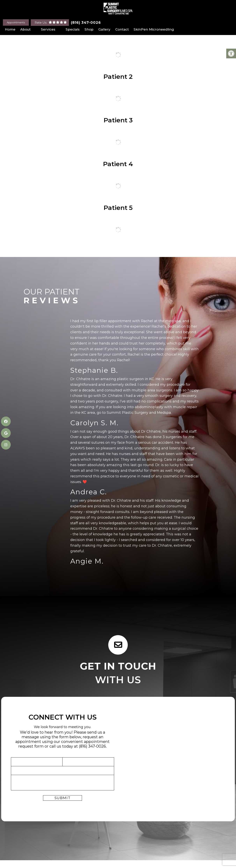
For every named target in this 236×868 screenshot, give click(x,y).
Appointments (16, 22)
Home (10, 29)
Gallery (104, 29)
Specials (73, 29)
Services (48, 29)
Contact (122, 29)
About (25, 29)
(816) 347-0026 (86, 23)
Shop (89, 29)
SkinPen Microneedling (154, 29)
